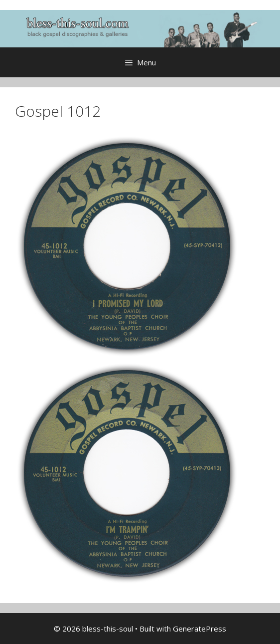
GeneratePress (200, 629)
